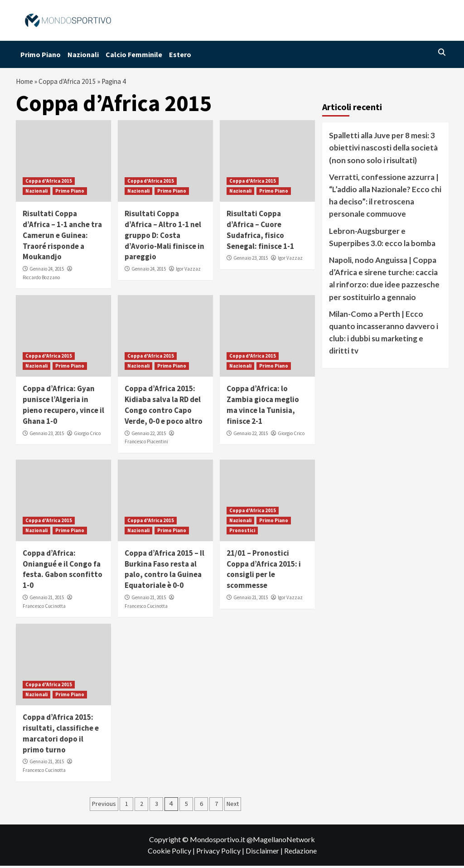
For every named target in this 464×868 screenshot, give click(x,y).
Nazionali (83, 54)
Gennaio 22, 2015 (149, 436)
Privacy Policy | (221, 853)
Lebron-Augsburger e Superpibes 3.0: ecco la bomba (382, 239)
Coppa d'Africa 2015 (71, 82)
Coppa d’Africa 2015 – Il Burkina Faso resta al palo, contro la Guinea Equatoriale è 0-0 (164, 571)
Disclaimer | (265, 853)
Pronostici (242, 533)
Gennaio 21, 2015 (47, 600)
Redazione (300, 853)
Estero (180, 54)
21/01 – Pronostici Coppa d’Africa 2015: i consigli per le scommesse (264, 571)
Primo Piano (41, 54)
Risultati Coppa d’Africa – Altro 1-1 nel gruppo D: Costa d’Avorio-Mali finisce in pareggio (164, 237)
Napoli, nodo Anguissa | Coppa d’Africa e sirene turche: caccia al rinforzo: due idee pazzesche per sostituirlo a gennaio (384, 281)
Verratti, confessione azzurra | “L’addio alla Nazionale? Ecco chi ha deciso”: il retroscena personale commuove (385, 198)
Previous (104, 806)
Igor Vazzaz (188, 271)
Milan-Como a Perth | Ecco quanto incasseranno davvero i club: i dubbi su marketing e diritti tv (384, 335)
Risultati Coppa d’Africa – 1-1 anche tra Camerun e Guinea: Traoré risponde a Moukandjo (62, 237)
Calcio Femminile (134, 54)
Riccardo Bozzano (41, 280)
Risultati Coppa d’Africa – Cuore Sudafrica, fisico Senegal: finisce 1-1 (260, 232)
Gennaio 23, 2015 (251, 261)
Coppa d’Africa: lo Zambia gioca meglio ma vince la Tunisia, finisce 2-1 (263, 407)
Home (25, 82)
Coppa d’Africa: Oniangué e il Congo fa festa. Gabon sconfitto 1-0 (63, 571)
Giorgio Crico (87, 436)
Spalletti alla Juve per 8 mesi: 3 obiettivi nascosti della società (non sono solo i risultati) (383, 150)
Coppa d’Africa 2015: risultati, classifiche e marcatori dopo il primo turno (61, 735)
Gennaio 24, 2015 (47, 271)
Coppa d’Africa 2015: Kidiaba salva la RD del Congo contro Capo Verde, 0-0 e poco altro (164, 407)
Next (233, 806)
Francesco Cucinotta (44, 608)
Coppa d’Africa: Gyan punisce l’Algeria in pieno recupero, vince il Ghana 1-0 (63, 407)
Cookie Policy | (172, 853)
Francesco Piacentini (146, 444)
